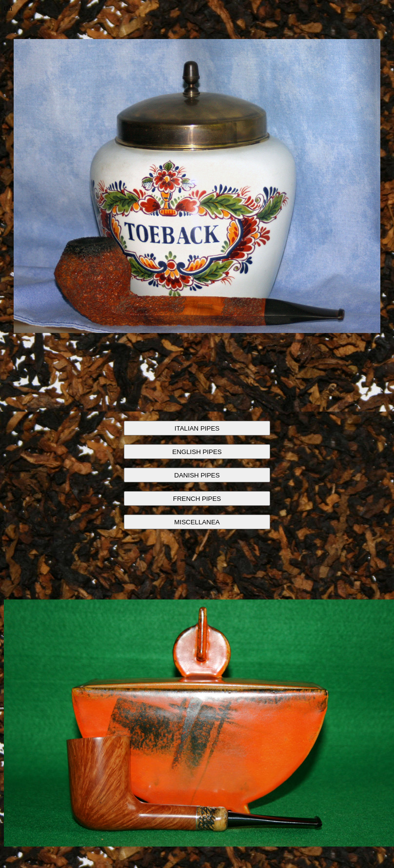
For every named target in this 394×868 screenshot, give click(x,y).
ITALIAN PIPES (197, 428)
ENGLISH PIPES (197, 452)
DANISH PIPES (197, 475)
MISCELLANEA (197, 522)
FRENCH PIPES (197, 499)
